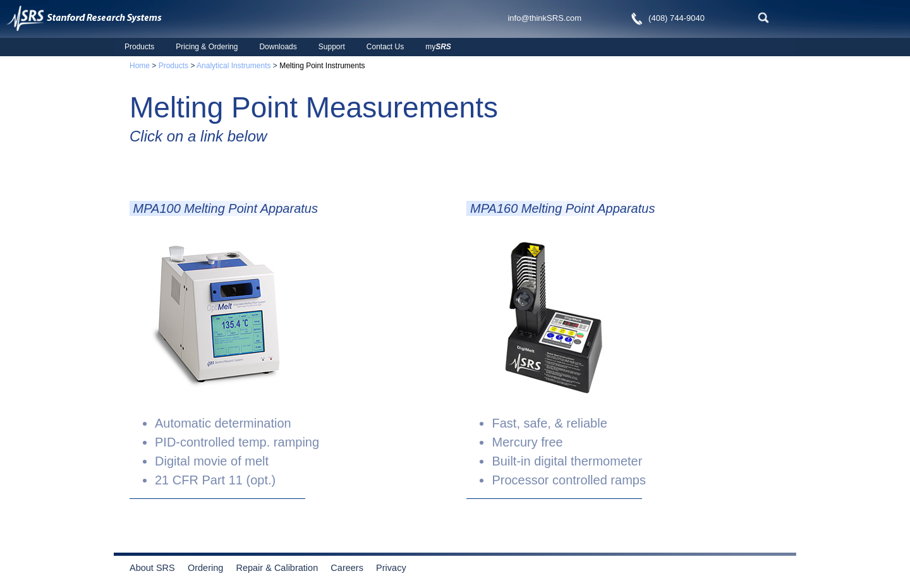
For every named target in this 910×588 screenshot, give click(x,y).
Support (332, 47)
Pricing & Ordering (207, 47)
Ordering (211, 568)
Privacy (391, 568)
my (438, 47)
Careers (347, 568)
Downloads (278, 47)
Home (140, 66)
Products (139, 47)
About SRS (157, 568)
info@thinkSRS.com (544, 18)
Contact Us (385, 47)
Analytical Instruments (234, 66)
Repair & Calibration (277, 568)
